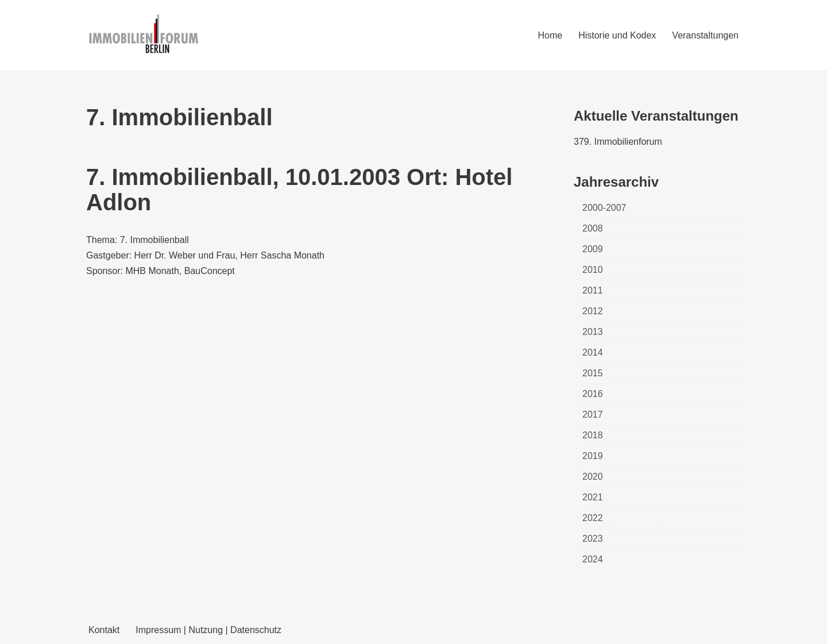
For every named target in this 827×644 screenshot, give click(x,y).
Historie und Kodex (617, 35)
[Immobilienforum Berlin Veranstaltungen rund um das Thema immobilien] (144, 35)
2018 (593, 435)
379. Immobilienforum (618, 142)
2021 (593, 497)
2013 (593, 332)
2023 (593, 539)
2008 (593, 228)
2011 (593, 290)
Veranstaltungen (705, 35)
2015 (593, 373)
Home (550, 35)
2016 (593, 394)
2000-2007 (604, 208)
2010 (593, 270)
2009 (593, 249)
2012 (593, 311)
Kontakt (104, 630)
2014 (593, 352)
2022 (593, 518)
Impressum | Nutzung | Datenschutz (208, 630)
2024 (593, 559)
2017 (593, 414)
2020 (593, 477)
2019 (593, 456)
